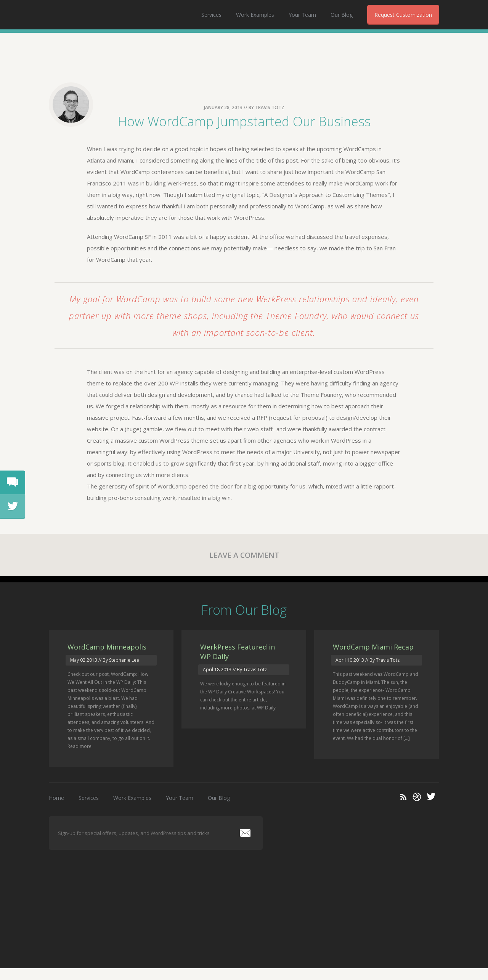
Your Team (302, 15)
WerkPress (80, 15)
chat (9, 479)
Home (56, 810)
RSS (404, 809)
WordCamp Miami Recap (373, 659)
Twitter (431, 808)
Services (211, 15)
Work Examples (255, 15)
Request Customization (403, 15)
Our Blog (342, 15)
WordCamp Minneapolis (107, 659)
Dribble (417, 809)
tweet (9, 502)
